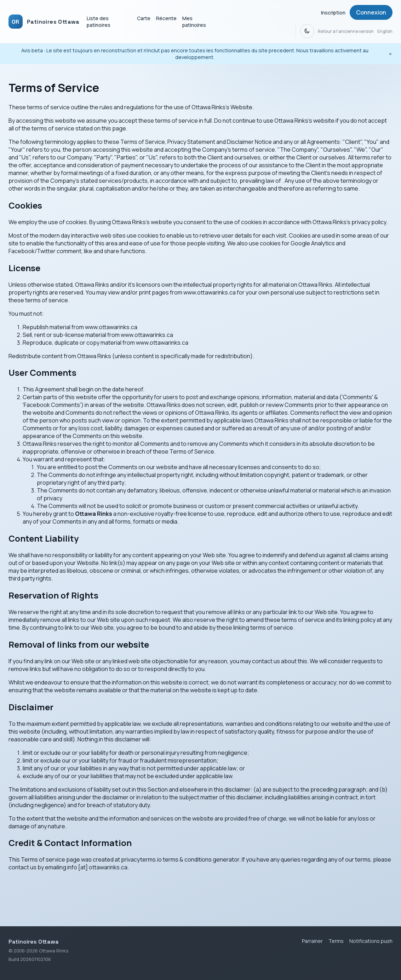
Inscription (333, 13)
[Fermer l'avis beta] (390, 54)
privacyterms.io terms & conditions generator (180, 859)
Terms (336, 941)
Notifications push (371, 941)
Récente (166, 18)
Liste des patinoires (99, 22)
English (385, 31)
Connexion (371, 12)
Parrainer (312, 941)
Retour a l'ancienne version (346, 31)
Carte (144, 18)
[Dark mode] (307, 31)
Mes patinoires (194, 22)
